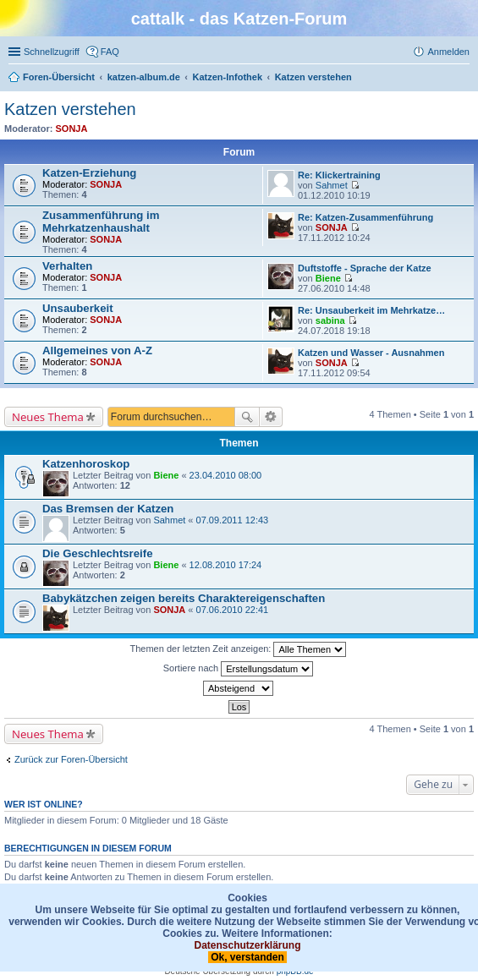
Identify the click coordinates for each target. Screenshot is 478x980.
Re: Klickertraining (339, 175)
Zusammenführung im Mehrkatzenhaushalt (101, 222)
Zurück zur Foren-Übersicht (71, 759)
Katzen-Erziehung (89, 173)
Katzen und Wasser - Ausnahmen (371, 353)
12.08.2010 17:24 (226, 565)
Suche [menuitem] (464, 79)
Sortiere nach (238, 669)
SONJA (72, 129)
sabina (330, 320)
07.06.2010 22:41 (233, 610)
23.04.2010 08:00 (226, 475)
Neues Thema (48, 417)
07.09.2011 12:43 (233, 520)
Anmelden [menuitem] (448, 52)
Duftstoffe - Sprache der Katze (365, 268)
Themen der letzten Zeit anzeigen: (239, 649)
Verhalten (67, 266)
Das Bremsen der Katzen (108, 509)
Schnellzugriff (52, 52)
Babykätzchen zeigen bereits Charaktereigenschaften (184, 598)
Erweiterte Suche (271, 417)
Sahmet (332, 185)
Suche (247, 417)
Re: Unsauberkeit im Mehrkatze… (371, 310)
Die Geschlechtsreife (97, 553)
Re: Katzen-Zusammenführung (365, 217)
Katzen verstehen (70, 109)
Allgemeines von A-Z (97, 350)
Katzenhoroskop (86, 464)
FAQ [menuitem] (110, 52)
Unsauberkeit (78, 308)
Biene (328, 278)
